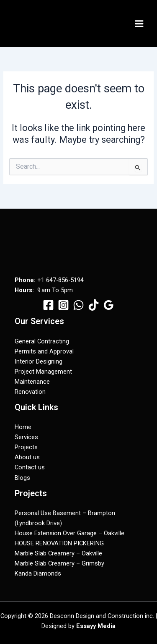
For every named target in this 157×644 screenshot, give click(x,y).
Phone (24, 280)
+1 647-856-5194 (60, 280)
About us (27, 457)
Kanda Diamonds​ (38, 573)
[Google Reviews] (109, 305)
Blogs (22, 478)
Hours (23, 290)
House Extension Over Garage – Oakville (69, 533)
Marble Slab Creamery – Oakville (58, 553)
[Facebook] (48, 305)
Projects (26, 447)
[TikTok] (94, 305)
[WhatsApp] (78, 305)
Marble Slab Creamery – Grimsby (59, 563)
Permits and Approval (44, 351)
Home (23, 427)
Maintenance (32, 382)
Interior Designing (39, 361)
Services (26, 437)
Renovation (30, 392)
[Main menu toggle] (139, 24)
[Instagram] (63, 305)
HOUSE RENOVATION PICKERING (59, 543)
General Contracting (42, 341)
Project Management (43, 372)
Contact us (30, 467)
